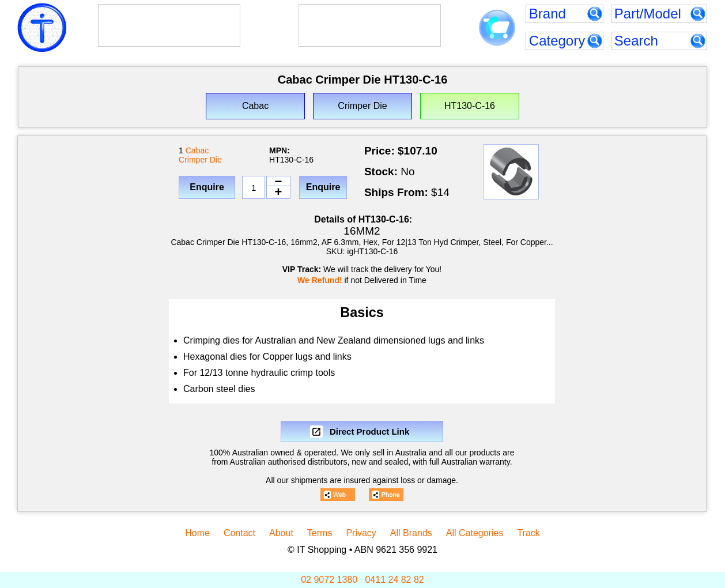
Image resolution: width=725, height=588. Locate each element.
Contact (239, 533)
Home (197, 533)
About (281, 533)
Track (528, 533)
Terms (320, 533)
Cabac (197, 150)
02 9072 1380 (329, 580)
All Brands (411, 533)
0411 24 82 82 (394, 580)
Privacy (361, 533)
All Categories (475, 533)
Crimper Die (200, 160)
